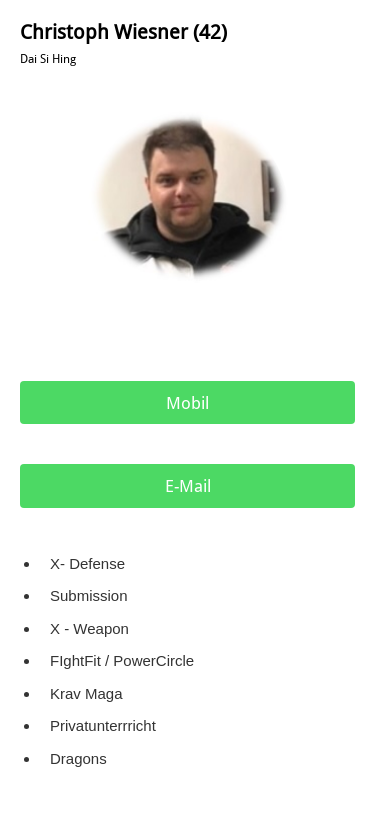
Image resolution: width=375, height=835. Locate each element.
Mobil (187, 403)
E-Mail (188, 486)
